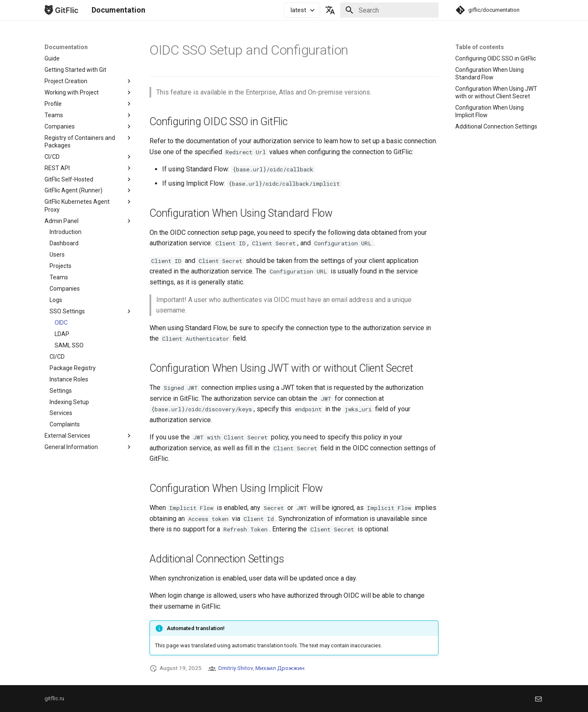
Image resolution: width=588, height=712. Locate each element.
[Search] (389, 10)
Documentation (66, 47)
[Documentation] (61, 10)
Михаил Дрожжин (280, 668)
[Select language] (330, 10)
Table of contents (480, 47)
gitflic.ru (54, 698)
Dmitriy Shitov (236, 668)
